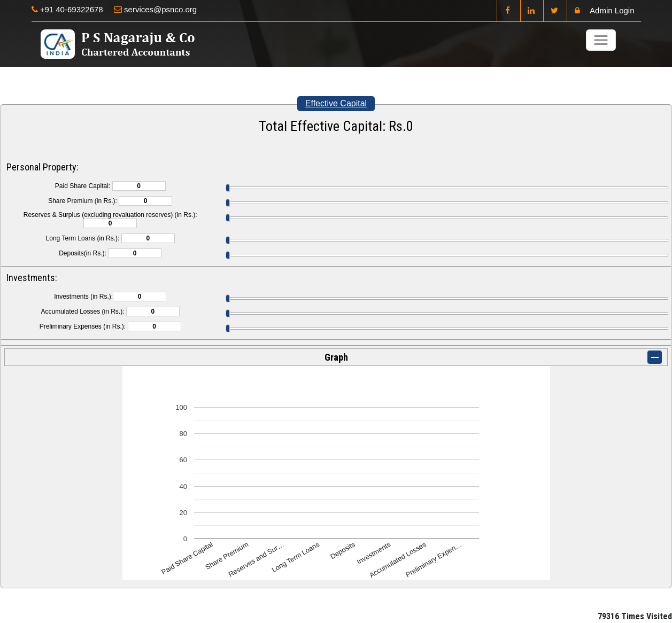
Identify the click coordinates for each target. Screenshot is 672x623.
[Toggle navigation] (601, 40)
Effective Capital (336, 103)
